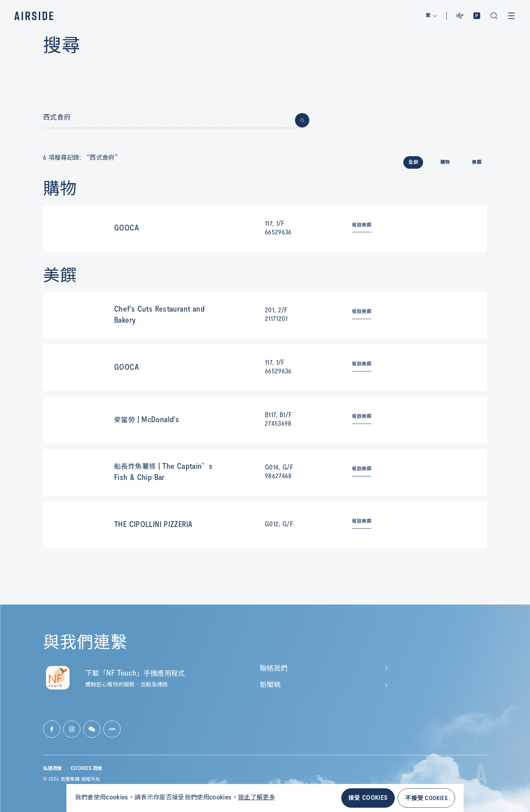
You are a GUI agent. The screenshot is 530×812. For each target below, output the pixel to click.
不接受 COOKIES (426, 798)
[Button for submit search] (302, 120)
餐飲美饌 (362, 225)
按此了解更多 (257, 798)
